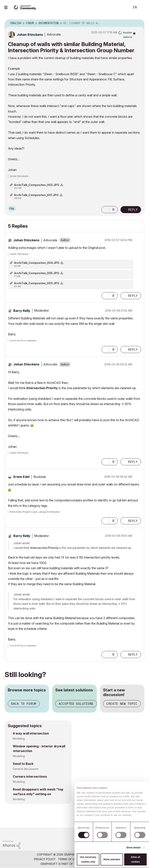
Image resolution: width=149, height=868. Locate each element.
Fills (12, 209)
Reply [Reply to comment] (133, 296)
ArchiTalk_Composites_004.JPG (37, 263)
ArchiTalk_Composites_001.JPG (36, 195)
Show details (134, 848)
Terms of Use (68, 859)
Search (123, 7)
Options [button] (139, 23)
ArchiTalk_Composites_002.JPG (37, 185)
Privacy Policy (45, 859)
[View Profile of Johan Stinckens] (30, 35)
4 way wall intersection (31, 733)
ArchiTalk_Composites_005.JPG (37, 273)
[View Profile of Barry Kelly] (22, 311)
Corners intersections (30, 776)
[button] (105, 210)
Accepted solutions (76, 704)
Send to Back (23, 764)
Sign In (143, 7)
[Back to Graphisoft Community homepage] (26, 7)
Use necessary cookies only (88, 859)
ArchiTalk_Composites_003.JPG (37, 283)
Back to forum (24, 704)
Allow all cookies (136, 859)
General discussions (26, 769)
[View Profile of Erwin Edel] (21, 477)
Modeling (19, 739)
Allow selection (112, 859)
